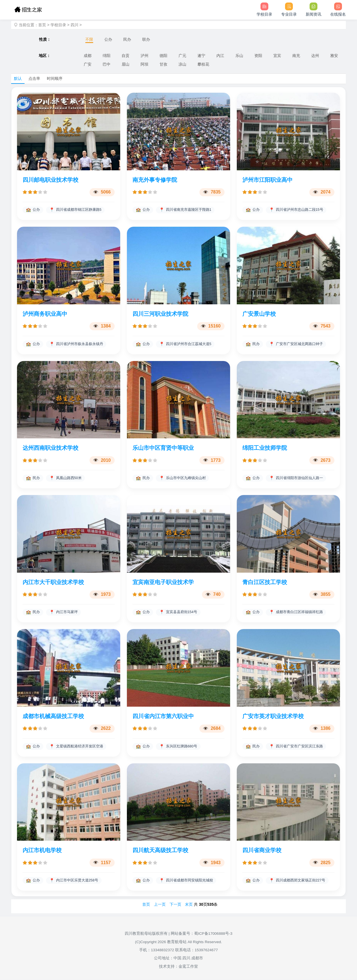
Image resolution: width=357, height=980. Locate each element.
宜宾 (277, 56)
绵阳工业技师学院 (265, 448)
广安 (88, 64)
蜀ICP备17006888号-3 (213, 934)
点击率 (34, 78)
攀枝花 (203, 64)
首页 (42, 25)
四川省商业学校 (262, 850)
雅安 (334, 56)
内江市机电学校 (42, 850)
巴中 (107, 64)
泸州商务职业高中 (45, 314)
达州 (315, 56)
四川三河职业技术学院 (160, 314)
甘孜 (163, 64)
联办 (146, 39)
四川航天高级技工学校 (160, 850)
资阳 (258, 56)
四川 (74, 25)
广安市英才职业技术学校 (273, 716)
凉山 (182, 64)
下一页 (175, 905)
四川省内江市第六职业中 (163, 716)
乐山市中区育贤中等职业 (163, 448)
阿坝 (144, 64)
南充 (296, 56)
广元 (182, 56)
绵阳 (107, 56)
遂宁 (201, 56)
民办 (127, 39)
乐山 (239, 56)
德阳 (163, 56)
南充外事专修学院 (155, 180)
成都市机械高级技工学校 (53, 716)
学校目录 (58, 25)
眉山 (126, 64)
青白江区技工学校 (265, 582)
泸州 (144, 56)
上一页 (160, 905)
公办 (108, 39)
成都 (88, 56)
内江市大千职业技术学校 (53, 582)
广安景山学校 (259, 314)
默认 (18, 78)
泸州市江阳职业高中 (267, 180)
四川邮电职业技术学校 (50, 180)
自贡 (126, 56)
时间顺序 (55, 78)
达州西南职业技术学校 (50, 448)
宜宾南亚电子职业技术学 (163, 582)
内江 (220, 56)
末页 (189, 905)
